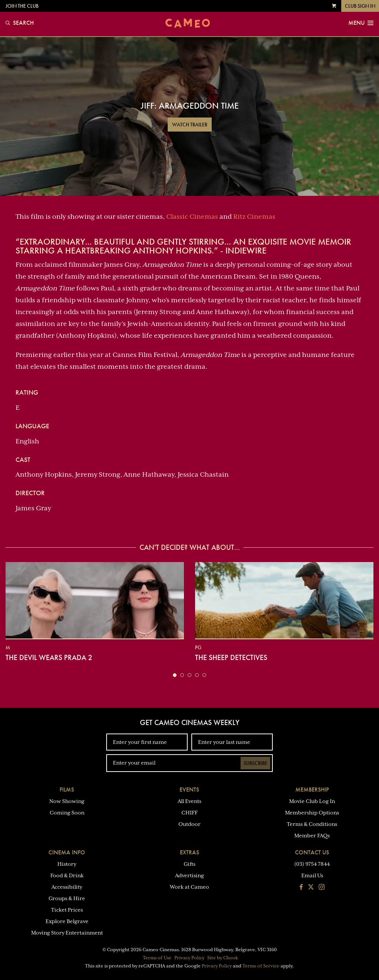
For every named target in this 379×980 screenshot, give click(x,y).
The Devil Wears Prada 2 (49, 657)
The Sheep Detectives (231, 657)
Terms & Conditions (312, 824)
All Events (189, 801)
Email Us (312, 875)
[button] (175, 675)
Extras (189, 852)
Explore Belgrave (67, 921)
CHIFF (189, 813)
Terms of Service (261, 966)
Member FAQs (312, 836)
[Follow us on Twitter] (311, 888)
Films (67, 790)
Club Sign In (360, 6)
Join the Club (22, 6)
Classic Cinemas (192, 217)
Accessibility (67, 887)
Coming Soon (67, 813)
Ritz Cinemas (254, 217)
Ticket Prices (67, 910)
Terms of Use (157, 958)
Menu (361, 23)
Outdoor (189, 824)
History (67, 864)
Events (189, 790)
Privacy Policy (189, 958)
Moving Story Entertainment (67, 933)
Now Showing (67, 801)
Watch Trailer (190, 125)
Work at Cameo (189, 887)
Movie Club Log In (312, 801)
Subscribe (255, 763)
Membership (312, 790)
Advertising (189, 875)
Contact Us (312, 852)
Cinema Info (67, 852)
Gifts (189, 864)
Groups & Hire (67, 898)
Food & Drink (67, 875)
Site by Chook (223, 958)
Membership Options (312, 813)
